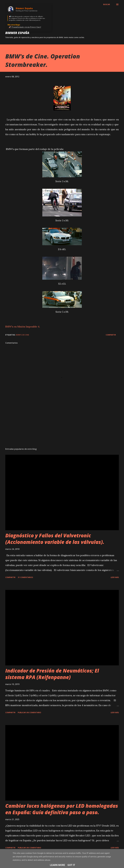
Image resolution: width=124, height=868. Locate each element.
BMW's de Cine (22, 335)
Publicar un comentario (29, 712)
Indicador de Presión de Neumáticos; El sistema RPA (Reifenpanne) (52, 674)
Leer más (115, 577)
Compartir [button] (111, 335)
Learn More (57, 865)
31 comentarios (25, 577)
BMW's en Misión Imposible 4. (23, 327)
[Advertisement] (62, 426)
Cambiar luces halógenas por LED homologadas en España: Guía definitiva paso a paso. (62, 809)
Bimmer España (17, 33)
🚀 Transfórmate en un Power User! (25, 27)
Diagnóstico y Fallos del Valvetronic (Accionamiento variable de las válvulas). (55, 539)
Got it (71, 865)
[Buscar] (107, 4)
